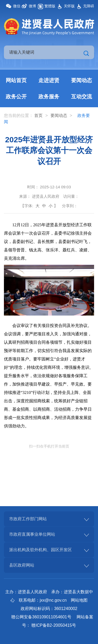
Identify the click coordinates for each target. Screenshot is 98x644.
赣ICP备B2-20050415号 (54, 625)
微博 (32, 6)
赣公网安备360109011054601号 (41, 617)
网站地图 (79, 600)
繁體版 (50, 6)
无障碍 (89, 6)
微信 (17, 6)
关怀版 (69, 6)
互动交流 (82, 97)
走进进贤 (49, 80)
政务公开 (16, 97)
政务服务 (49, 97)
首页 (38, 115)
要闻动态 (82, 80)
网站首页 (16, 80)
